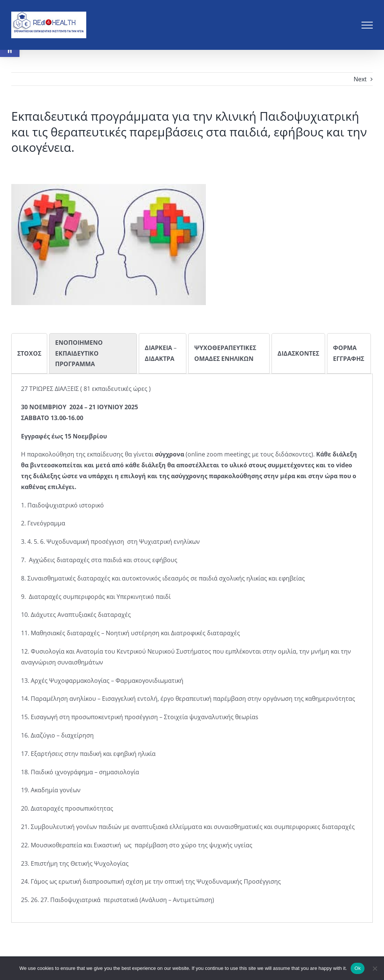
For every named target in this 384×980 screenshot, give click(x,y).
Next (360, 79)
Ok (358, 968)
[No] (375, 968)
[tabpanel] (192, 644)
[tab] (29, 353)
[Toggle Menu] (367, 25)
